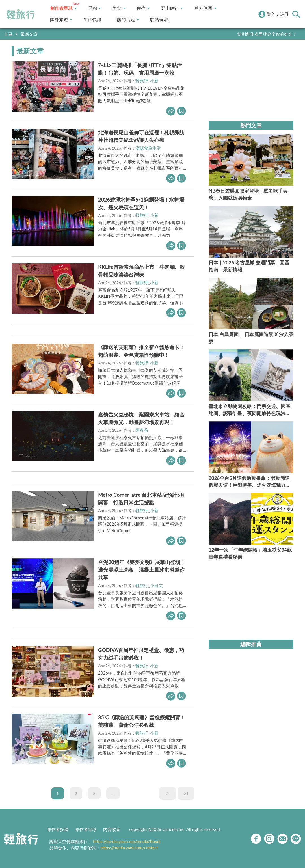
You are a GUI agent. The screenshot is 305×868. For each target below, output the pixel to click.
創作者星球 (63, 8)
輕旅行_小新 (147, 81)
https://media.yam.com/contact (129, 848)
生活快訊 (92, 20)
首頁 (8, 34)
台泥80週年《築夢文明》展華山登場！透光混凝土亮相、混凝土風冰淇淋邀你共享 (142, 570)
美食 (119, 8)
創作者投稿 (58, 829)
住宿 (143, 8)
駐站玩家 (159, 20)
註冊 (284, 14)
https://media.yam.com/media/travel (127, 841)
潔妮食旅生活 (148, 148)
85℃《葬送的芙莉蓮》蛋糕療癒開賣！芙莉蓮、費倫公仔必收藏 (142, 721)
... (113, 793)
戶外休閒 (205, 8)
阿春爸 (142, 430)
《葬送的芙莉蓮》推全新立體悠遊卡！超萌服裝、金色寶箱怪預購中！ (141, 351)
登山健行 (172, 8)
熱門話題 (128, 20)
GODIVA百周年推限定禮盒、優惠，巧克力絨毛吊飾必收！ (141, 654)
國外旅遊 (61, 20)
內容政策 (112, 829)
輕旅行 (21, 14)
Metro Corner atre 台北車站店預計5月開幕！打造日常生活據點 (142, 499)
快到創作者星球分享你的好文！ (267, 34)
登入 (271, 14)
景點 (94, 8)
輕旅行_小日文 (149, 585)
